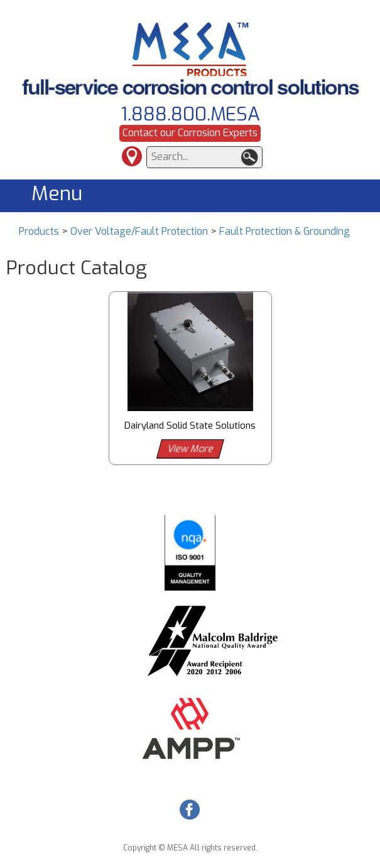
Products (39, 231)
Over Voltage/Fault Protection (139, 231)
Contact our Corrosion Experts (190, 133)
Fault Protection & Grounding (285, 231)
